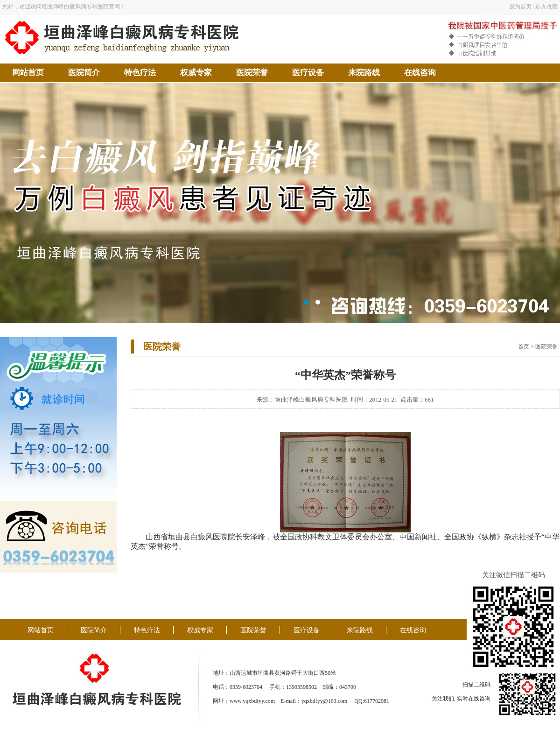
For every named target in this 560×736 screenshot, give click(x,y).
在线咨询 (420, 73)
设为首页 (520, 7)
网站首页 (28, 73)
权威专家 (196, 73)
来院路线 (364, 73)
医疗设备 (308, 73)
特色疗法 (140, 73)
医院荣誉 (252, 73)
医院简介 (84, 73)
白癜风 (202, 537)
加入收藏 (546, 7)
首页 (524, 347)
